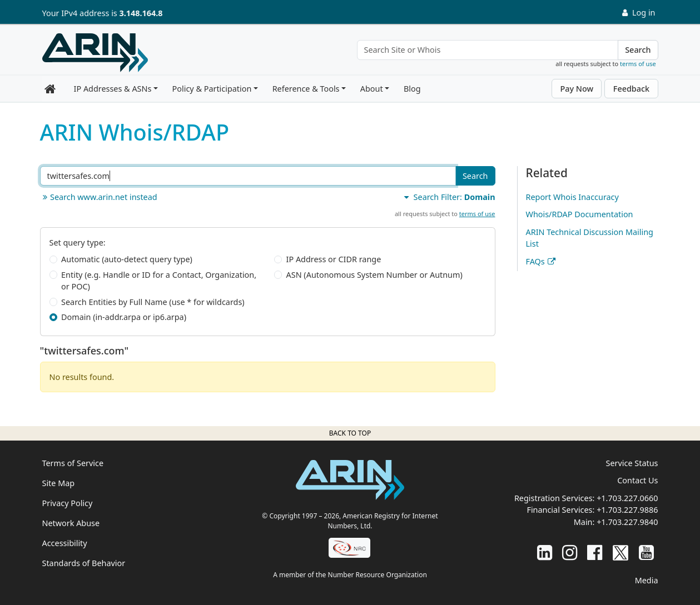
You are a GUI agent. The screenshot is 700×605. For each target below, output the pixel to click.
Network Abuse (71, 523)
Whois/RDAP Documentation (580, 214)
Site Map (59, 483)
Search (638, 50)
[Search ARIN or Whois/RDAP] (248, 176)
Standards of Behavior (84, 563)
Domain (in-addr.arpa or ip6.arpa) (124, 317)
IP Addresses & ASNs (113, 89)
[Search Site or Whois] (488, 50)
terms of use (638, 64)
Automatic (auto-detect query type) (127, 259)
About (372, 89)
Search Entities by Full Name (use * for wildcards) (153, 302)
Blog (412, 89)
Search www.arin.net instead (99, 197)
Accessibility (65, 543)
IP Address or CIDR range (334, 259)
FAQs (535, 261)
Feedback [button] (631, 89)
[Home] (95, 53)
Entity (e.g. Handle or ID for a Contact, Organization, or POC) (159, 281)
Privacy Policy (68, 503)
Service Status (632, 463)
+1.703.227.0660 (627, 498)
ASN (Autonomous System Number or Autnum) (374, 275)
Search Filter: (448, 197)
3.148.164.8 (141, 13)
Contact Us (637, 480)
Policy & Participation (212, 89)
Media (647, 580)
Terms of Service (73, 463)
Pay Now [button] (577, 89)
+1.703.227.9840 (627, 522)
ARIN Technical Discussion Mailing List (590, 238)
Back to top (350, 433)
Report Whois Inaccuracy (572, 197)
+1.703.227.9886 (627, 510)
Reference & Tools (306, 89)
